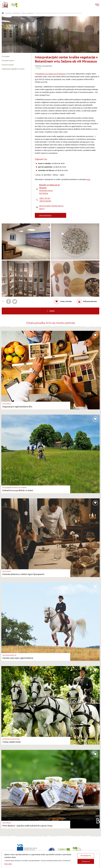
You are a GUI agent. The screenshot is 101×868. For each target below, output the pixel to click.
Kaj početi (8, 13)
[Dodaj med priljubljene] (63, 301)
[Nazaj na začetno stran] (5, 5)
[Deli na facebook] (9, 301)
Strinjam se (86, 862)
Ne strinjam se (86, 856)
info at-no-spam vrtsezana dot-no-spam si (51, 207)
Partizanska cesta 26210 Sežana (49, 189)
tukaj (88, 179)
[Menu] (97, 5)
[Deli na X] (15, 301)
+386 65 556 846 (45, 201)
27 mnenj (38, 68)
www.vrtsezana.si (45, 215)
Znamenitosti (16, 13)
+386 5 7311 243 (45, 198)
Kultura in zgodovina (27, 13)
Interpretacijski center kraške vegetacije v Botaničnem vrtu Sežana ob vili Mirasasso (58, 13)
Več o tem (8, 864)
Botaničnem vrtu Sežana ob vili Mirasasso (51, 74)
